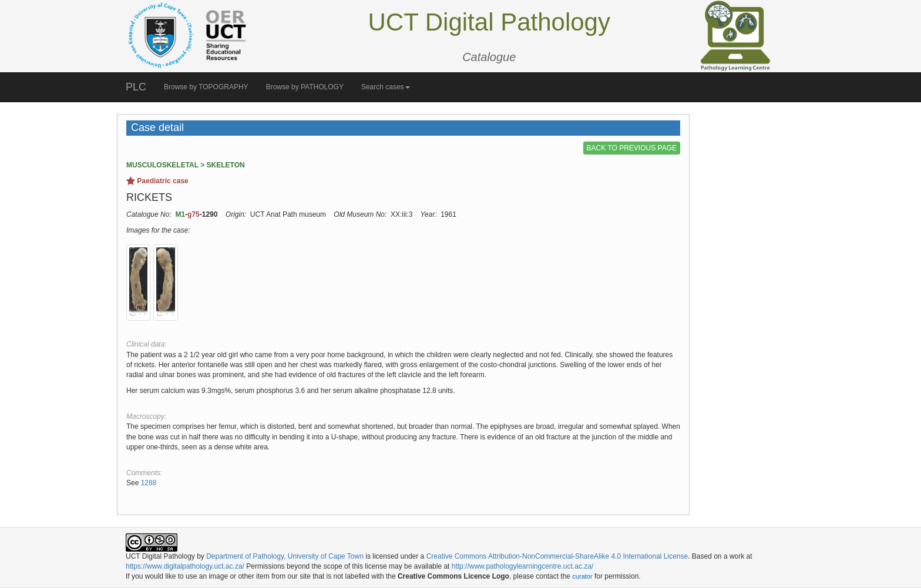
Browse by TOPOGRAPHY (206, 87)
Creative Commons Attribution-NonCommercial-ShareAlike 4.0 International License (557, 556)
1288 (149, 483)
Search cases (386, 87)
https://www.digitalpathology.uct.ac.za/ (185, 566)
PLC (136, 87)
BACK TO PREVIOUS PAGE (632, 148)
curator (582, 576)
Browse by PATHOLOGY (305, 87)
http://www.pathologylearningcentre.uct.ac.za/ (522, 566)
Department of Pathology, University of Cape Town (285, 556)
